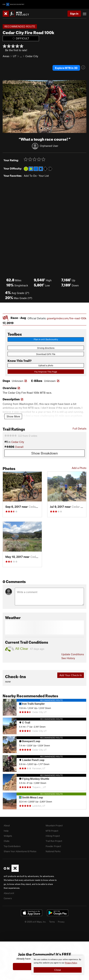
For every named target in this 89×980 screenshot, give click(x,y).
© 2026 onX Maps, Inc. (35, 922)
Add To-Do (30, 176)
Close (58, 970)
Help (6, 831)
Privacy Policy (71, 963)
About (7, 825)
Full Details (79, 428)
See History (68, 658)
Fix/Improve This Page (46, 372)
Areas (6, 56)
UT (15, 56)
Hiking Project (53, 836)
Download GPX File (46, 354)
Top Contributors (12, 846)
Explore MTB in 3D (66, 68)
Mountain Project (54, 825)
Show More (13, 416)
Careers (8, 898)
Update (73, 654)
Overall (19, 447)
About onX (9, 893)
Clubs (7, 841)
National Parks (53, 851)
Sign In (74, 14)
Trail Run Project (54, 841)
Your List (44, 176)
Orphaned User (49, 146)
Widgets (8, 836)
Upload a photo (46, 365)
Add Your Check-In (71, 675)
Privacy (61, 922)
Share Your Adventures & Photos (20, 851)
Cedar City (32, 56)
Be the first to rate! (16, 50)
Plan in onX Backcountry (46, 339)
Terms (52, 922)
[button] (6, 107)
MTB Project (52, 831)
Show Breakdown (44, 453)
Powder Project (53, 846)
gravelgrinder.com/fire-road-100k (67, 318)
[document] (58, 965)
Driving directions (46, 348)
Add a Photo (79, 468)
